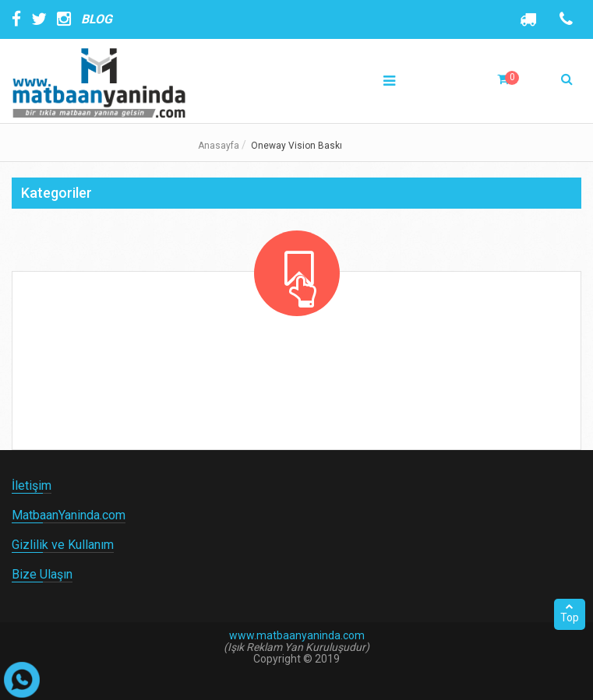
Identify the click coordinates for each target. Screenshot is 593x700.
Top (570, 613)
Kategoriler (56, 193)
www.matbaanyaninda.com (297, 635)
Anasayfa (219, 146)
